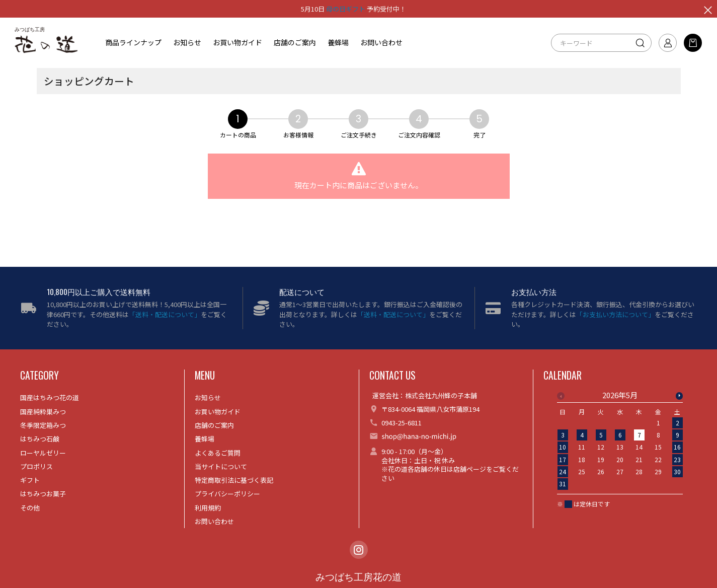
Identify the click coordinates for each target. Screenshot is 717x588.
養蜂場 (338, 42)
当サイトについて (221, 466)
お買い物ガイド (237, 42)
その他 (30, 508)
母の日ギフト (346, 9)
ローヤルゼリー (43, 453)
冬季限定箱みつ (43, 425)
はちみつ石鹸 (40, 439)
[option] (620, 443)
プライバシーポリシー (227, 494)
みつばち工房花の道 (358, 577)
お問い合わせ (381, 42)
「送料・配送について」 (165, 314)
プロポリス (36, 466)
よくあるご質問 (218, 453)
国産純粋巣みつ (43, 412)
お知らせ (187, 42)
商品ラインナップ (133, 42)
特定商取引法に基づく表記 (234, 480)
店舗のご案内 (295, 42)
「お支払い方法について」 (615, 314)
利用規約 (208, 508)
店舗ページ (470, 469)
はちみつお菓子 (43, 494)
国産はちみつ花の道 (50, 397)
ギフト (30, 480)
